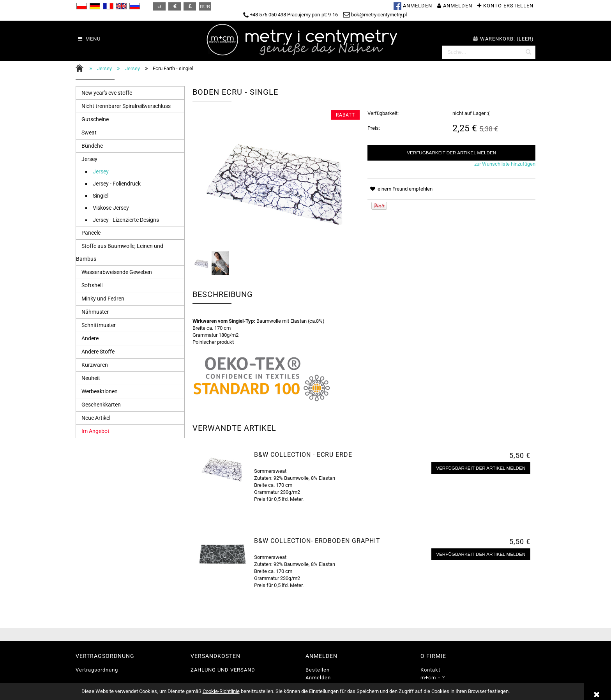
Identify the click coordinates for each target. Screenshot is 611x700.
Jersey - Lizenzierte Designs (126, 220)
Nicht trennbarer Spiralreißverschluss (126, 106)
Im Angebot (95, 431)
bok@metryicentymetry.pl (375, 15)
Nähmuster (95, 312)
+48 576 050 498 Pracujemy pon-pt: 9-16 (290, 15)
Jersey (89, 159)
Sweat (89, 133)
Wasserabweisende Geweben (117, 272)
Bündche (92, 146)
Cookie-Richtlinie (221, 691)
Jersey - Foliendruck (117, 184)
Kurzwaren (95, 365)
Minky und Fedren (103, 299)
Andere (90, 338)
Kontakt (430, 670)
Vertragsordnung (97, 670)
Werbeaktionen (100, 391)
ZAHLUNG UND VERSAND (223, 670)
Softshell (92, 285)
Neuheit (91, 378)
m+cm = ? (433, 678)
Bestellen (318, 670)
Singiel (101, 196)
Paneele (91, 233)
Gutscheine (95, 119)
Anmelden (318, 678)
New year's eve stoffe (107, 93)
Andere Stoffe (98, 352)
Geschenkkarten (101, 405)
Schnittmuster (99, 325)
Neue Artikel (96, 418)
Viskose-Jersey (111, 208)
